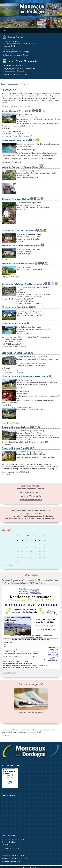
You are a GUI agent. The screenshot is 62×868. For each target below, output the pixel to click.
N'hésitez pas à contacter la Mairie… (15, 55)
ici (11, 735)
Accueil (3, 84)
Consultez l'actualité (9, 673)
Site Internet (6, 444)
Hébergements (25, 84)
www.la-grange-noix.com (17, 346)
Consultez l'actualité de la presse (31, 712)
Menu (6, 30)
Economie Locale (13, 84)
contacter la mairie (18, 855)
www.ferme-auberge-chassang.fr (21, 136)
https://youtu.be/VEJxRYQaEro (31, 500)
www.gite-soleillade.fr (17, 373)
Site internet (6, 474)
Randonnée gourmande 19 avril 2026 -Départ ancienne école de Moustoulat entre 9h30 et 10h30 (31, 581)
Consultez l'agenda (8, 565)
